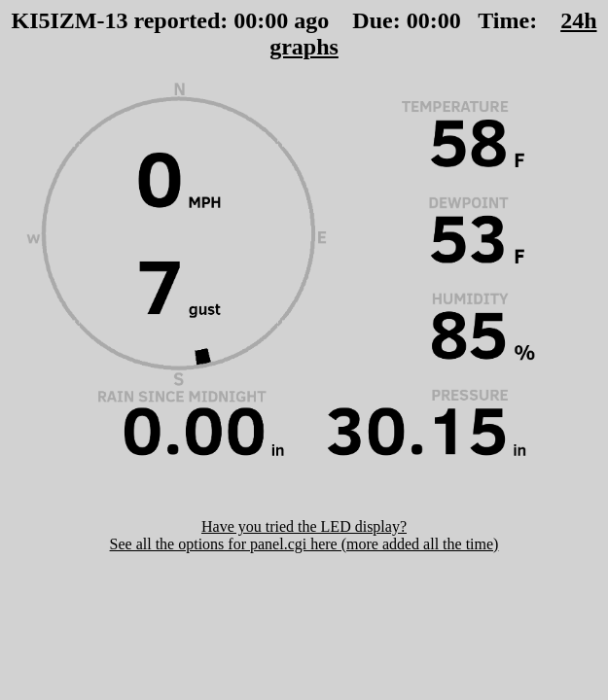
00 (245, 20)
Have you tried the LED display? (304, 526)
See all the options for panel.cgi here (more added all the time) (304, 544)
